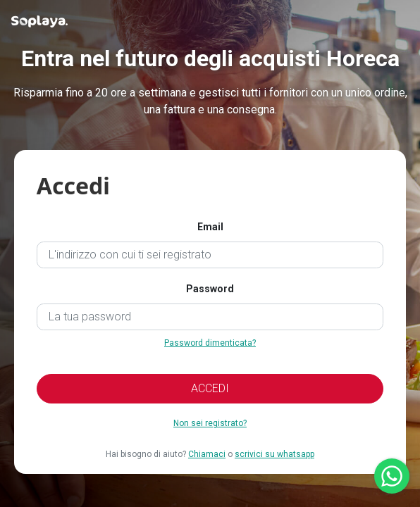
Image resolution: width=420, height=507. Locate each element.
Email (210, 227)
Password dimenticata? (210, 343)
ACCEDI (210, 388)
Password (210, 289)
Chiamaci (207, 454)
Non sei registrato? (210, 423)
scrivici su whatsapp (274, 454)
